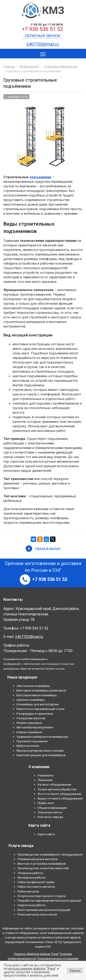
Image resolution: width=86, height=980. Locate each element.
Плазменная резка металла (37, 859)
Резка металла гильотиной (37, 914)
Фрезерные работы (32, 877)
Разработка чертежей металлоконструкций (49, 900)
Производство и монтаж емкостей (43, 868)
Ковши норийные (29, 732)
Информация (29, 66)
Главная (9, 66)
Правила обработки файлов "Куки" (36, 954)
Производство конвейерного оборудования (50, 854)
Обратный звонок (43, 36)
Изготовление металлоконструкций (44, 910)
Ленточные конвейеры (33, 686)
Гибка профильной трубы (36, 882)
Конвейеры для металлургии (38, 704)
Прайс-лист (46, 803)
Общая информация (52, 808)
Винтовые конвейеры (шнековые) (41, 690)
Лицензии (45, 780)
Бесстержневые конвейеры (37, 695)
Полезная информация (60, 66)
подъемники (40, 177)
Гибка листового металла (36, 887)
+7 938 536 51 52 (43, 29)
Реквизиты (46, 775)
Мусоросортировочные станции (40, 750)
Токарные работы (30, 873)
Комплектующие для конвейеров (41, 755)
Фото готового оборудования (59, 794)
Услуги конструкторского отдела (41, 896)
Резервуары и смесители (35, 714)
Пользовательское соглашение (58, 959)
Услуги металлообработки (57, 789)
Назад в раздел (48, 548)
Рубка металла (28, 891)
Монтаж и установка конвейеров (42, 864)
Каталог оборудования (54, 784)
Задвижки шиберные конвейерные (42, 737)
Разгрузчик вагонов (31, 718)
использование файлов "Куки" (32, 969)
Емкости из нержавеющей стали (40, 709)
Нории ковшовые (29, 723)
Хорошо (75, 971)
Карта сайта (46, 834)
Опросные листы (50, 812)
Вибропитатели (28, 746)
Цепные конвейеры (31, 700)
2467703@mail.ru (43, 44)
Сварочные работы (32, 905)
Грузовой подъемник (32, 741)
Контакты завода (50, 817)
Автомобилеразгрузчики (35, 727)
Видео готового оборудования (60, 798)
